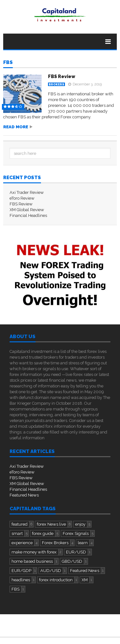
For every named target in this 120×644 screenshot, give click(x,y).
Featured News (24, 495)
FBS (8, 63)
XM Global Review (27, 210)
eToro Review (22, 198)
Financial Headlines (28, 215)
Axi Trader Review (27, 192)
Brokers (56, 84)
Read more (16, 127)
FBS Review (62, 76)
